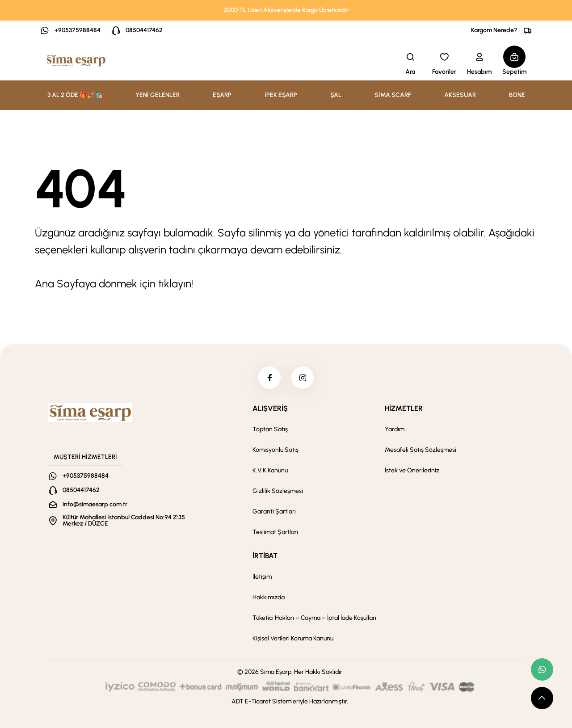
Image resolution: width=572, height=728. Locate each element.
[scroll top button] (542, 698)
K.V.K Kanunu (270, 470)
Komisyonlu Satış (275, 450)
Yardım (395, 429)
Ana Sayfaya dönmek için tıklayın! (114, 284)
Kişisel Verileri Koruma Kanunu (293, 638)
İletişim (262, 577)
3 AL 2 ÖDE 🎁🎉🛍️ (75, 95)
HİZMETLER (404, 408)
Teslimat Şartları (275, 532)
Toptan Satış (270, 429)
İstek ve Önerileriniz (412, 470)
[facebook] (269, 378)
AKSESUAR (460, 95)
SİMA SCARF (393, 95)
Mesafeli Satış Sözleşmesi (421, 450)
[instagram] (303, 378)
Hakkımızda (269, 597)
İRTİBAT (265, 556)
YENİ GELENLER (158, 95)
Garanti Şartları (274, 511)
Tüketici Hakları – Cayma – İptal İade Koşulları (314, 618)
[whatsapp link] (542, 669)
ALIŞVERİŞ (270, 408)
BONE (517, 95)
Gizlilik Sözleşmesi (278, 491)
